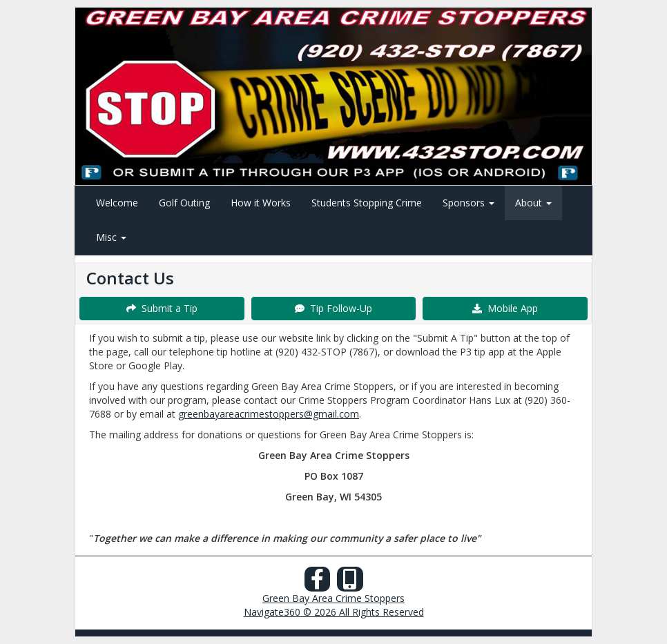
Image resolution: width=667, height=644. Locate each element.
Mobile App (505, 308)
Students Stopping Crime (367, 203)
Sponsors (468, 203)
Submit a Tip (162, 308)
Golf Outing (184, 203)
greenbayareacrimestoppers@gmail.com (269, 414)
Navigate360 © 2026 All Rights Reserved (334, 612)
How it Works (261, 203)
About (533, 203)
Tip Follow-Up (333, 308)
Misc (111, 237)
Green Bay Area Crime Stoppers (333, 598)
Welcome (117, 203)
